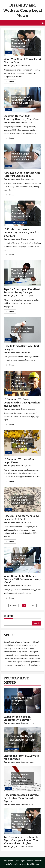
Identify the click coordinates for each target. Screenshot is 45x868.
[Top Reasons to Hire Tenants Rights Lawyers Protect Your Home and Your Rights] (22, 821)
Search (8, 616)
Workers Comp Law (20, 223)
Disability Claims (12, 749)
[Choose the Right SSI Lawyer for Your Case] (22, 740)
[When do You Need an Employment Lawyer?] (22, 700)
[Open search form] (43, 23)
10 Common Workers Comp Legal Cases (22, 443)
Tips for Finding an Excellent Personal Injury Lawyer (22, 273)
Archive (9, 569)
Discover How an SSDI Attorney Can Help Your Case (22, 100)
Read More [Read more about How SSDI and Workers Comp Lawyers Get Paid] (11, 542)
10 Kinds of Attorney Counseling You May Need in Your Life (22, 213)
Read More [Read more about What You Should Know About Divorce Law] (11, 82)
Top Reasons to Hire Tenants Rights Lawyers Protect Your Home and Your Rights (21, 840)
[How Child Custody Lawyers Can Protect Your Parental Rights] (22, 779)
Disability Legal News (13, 66)
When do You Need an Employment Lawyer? (17, 718)
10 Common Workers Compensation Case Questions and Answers (22, 383)
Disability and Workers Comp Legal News (23, 10)
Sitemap (36, 864)
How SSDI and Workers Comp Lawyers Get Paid (22, 500)
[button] (4, 23)
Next (33, 605)
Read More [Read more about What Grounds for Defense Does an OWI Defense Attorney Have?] (11, 598)
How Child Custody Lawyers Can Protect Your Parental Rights (21, 798)
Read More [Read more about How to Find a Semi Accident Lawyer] (11, 365)
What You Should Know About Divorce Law (22, 43)
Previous (13, 605)
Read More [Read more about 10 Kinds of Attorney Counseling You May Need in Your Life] (11, 255)
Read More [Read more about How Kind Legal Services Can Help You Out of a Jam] (11, 195)
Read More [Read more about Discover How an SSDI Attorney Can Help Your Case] (11, 139)
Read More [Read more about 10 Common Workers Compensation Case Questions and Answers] (11, 425)
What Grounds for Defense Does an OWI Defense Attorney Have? (22, 560)
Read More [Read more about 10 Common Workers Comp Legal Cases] (11, 482)
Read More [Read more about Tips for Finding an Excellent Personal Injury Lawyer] (11, 312)
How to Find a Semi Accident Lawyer (22, 330)
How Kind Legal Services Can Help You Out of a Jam (22, 156)
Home (9, 53)
